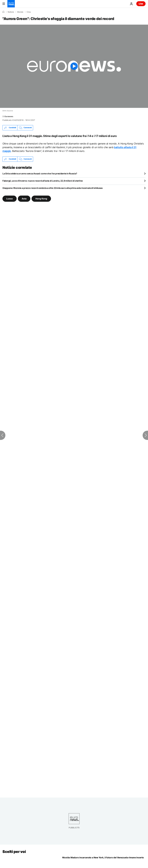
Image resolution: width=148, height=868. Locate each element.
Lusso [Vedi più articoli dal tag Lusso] (10, 198)
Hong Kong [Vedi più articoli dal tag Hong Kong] (41, 198)
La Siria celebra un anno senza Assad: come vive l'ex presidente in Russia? (40, 173)
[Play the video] (74, 66)
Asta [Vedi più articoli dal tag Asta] (24, 198)
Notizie (11, 12)
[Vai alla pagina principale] (11, 4)
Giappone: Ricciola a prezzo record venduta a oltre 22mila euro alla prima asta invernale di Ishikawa (53, 188)
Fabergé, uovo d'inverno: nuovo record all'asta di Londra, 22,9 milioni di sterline (43, 181)
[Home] (3, 12)
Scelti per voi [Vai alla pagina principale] (14, 852)
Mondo (20, 12)
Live (141, 4)
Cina (29, 12)
